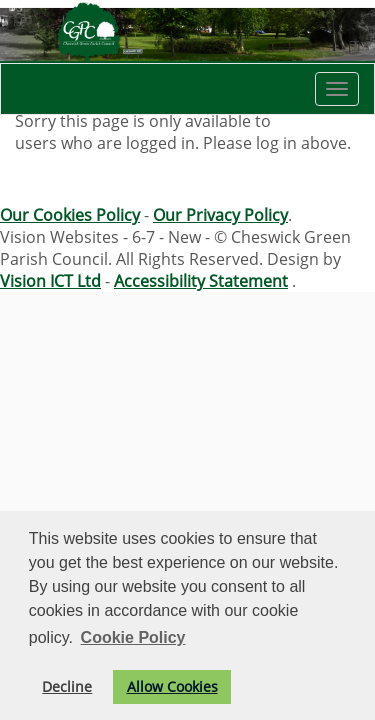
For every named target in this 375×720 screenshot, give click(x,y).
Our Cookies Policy (70, 215)
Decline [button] (67, 686)
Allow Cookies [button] (172, 686)
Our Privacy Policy (220, 215)
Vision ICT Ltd (50, 281)
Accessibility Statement (201, 281)
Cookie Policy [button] (133, 637)
